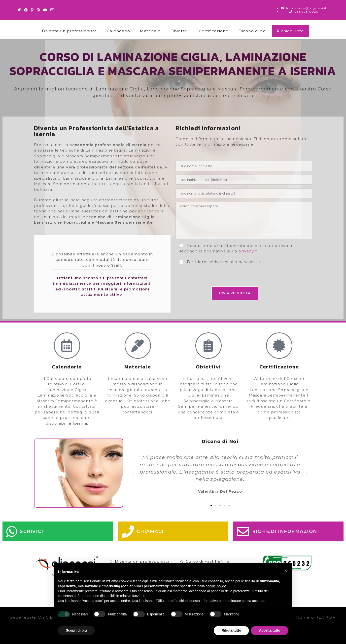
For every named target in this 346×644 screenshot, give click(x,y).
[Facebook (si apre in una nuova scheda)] (26, 10)
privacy (246, 251)
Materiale (150, 31)
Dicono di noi (253, 31)
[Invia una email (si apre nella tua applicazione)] (52, 10)
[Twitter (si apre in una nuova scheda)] (20, 10)
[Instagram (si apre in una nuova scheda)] (38, 10)
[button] (133, 474)
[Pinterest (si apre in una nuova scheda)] (32, 10)
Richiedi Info (290, 31)
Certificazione (214, 31)
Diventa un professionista (69, 31)
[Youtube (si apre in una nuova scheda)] (45, 10)
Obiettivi (180, 31)
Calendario (118, 31)
